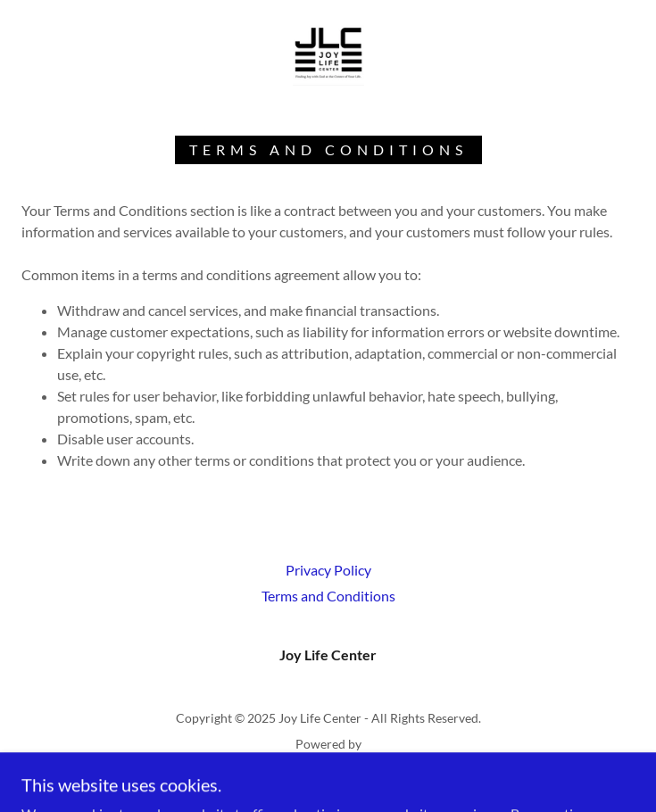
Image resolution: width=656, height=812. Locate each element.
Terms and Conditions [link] (328, 596)
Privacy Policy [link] (328, 570)
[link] (328, 50)
